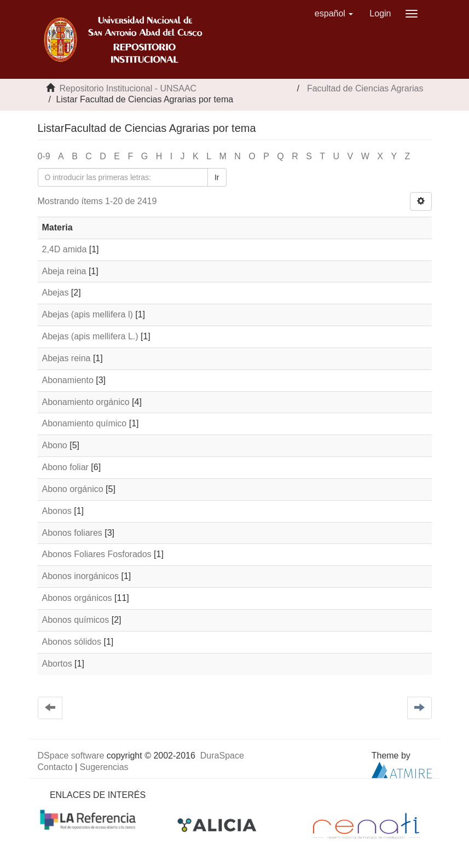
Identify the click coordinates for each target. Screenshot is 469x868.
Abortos (57, 664)
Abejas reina (66, 358)
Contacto (55, 767)
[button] (334, 14)
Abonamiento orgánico (86, 402)
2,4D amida (65, 249)
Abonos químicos (76, 620)
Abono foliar (65, 467)
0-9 (44, 156)
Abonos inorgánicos (81, 576)
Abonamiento (68, 380)
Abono (55, 445)
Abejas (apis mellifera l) (88, 314)
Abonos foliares (72, 533)
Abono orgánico (73, 489)
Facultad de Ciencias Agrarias (365, 88)
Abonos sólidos (72, 642)
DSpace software (71, 756)
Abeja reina (64, 271)
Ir (217, 177)
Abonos (57, 511)
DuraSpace (222, 756)
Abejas (56, 293)
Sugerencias (104, 767)
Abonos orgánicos (77, 598)
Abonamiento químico (85, 423)
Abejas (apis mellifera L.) (90, 336)
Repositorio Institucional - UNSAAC (128, 88)
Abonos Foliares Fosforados (97, 554)
